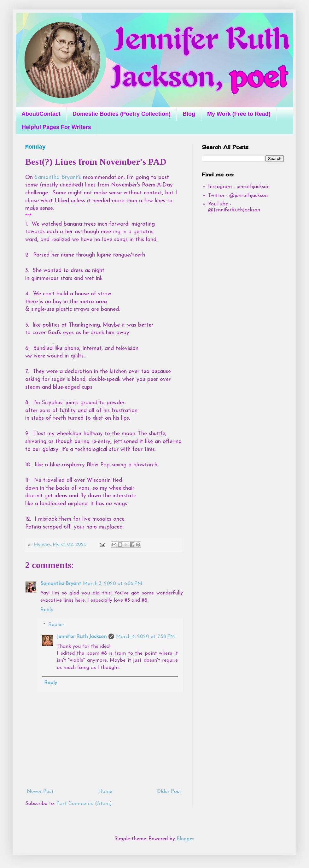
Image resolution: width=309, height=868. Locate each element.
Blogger (185, 839)
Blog (189, 114)
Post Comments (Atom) (84, 804)
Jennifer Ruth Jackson (82, 637)
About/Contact (41, 114)
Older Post (169, 792)
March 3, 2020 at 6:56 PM (113, 584)
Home (105, 792)
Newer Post (40, 792)
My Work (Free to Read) (239, 114)
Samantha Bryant (61, 584)
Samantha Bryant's (58, 177)
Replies (56, 625)
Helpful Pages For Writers (56, 127)
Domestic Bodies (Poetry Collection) (122, 114)
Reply (47, 610)
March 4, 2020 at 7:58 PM (146, 637)
